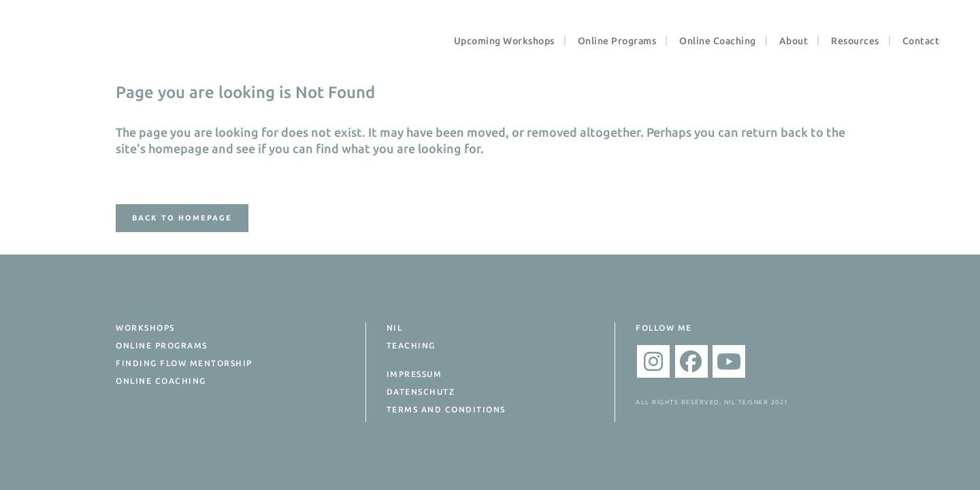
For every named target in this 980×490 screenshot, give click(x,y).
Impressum (414, 374)
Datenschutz (421, 392)
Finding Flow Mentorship (184, 363)
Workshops (145, 328)
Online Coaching (161, 381)
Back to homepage (182, 218)
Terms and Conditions (446, 409)
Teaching (411, 345)
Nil (395, 328)
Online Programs (162, 345)
